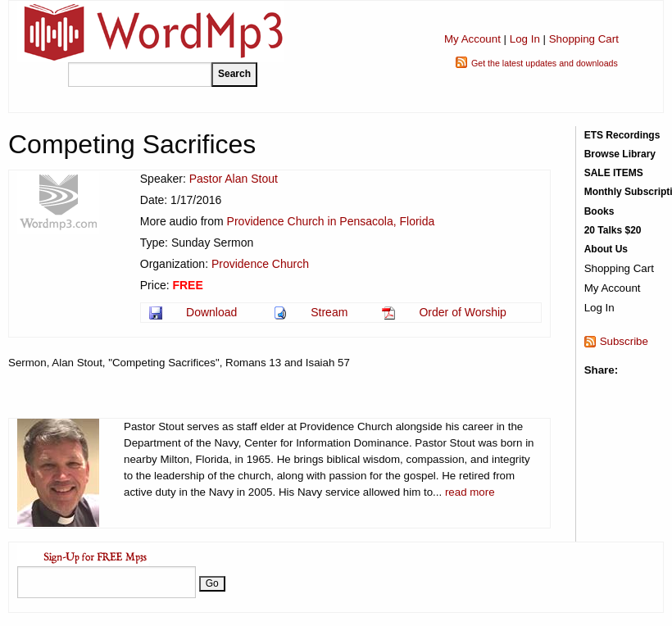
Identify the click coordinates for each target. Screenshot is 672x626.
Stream (329, 312)
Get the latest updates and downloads (545, 63)
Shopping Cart (584, 39)
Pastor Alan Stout (234, 179)
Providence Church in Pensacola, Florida (331, 221)
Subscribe (624, 341)
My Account (472, 39)
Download (211, 312)
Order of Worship (462, 312)
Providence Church (260, 264)
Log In (525, 39)
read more (470, 492)
